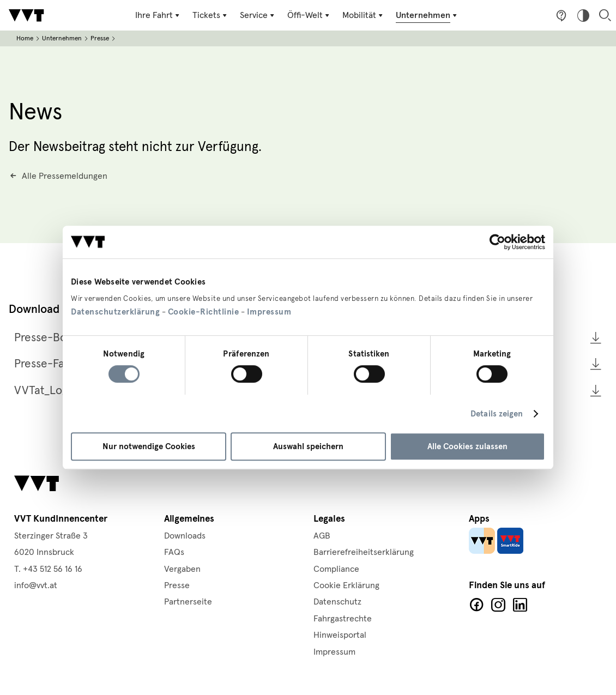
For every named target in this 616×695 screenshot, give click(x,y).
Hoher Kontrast (583, 15)
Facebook (476, 605)
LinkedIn (520, 605)
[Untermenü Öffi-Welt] (309, 15)
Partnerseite (188, 602)
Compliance (336, 569)
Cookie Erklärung (346, 585)
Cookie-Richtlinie (204, 312)
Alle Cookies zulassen (467, 446)
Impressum (269, 312)
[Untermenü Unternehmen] (427, 15)
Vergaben (182, 569)
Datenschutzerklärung (115, 312)
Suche (605, 15)
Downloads (185, 536)
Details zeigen (497, 414)
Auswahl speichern (308, 446)
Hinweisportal (340, 635)
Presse (100, 38)
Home (25, 38)
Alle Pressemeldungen (65, 176)
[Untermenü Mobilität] (364, 15)
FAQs (174, 552)
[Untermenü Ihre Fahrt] (158, 15)
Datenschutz (337, 602)
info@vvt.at (36, 585)
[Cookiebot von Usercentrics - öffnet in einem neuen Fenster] (497, 242)
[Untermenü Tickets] (211, 15)
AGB (322, 536)
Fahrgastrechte (343, 619)
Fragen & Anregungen (561, 15)
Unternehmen (62, 38)
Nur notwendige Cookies (149, 446)
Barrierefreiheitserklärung (364, 552)
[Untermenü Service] (258, 15)
